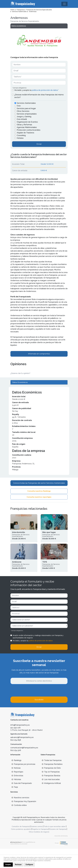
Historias (16, 799)
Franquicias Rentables (52, 783)
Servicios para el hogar (26, 108)
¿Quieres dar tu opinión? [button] (20, 373)
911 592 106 (15, 747)
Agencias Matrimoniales (27, 127)
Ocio (19, 106)
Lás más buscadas (51, 799)
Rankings (16, 780)
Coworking (21, 135)
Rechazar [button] (18, 865)
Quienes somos (37, 846)
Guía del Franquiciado (22, 803)
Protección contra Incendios (29, 130)
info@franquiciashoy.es (20, 744)
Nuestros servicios (20, 817)
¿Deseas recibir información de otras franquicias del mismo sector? (39, 96)
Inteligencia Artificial (51, 803)
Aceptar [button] (8, 865)
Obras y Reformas (24, 125)
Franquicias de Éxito (51, 787)
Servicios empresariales (27, 114)
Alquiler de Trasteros (25, 133)
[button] (65, 41)
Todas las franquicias (52, 780)
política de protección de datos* (45, 90)
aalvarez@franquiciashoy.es (22, 757)
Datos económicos (19, 26)
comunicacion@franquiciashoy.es (24, 767)
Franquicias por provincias (23, 783)
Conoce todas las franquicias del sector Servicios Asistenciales (39, 483)
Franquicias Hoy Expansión (24, 821)
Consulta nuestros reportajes (39, 497)
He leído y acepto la (36, 90)
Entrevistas (17, 795)
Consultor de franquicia (21, 846)
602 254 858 (16, 759)
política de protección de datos (41, 660)
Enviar (39, 144)
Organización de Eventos (27, 122)
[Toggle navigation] (64, 4)
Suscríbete (39, 719)
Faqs (15, 806)
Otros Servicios (23, 111)
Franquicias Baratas (51, 795)
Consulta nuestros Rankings (39, 491)
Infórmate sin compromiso (39, 354)
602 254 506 (16, 770)
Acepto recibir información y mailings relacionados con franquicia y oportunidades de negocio (38, 656)
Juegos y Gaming (24, 117)
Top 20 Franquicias (51, 791)
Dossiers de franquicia (58, 848)
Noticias (16, 787)
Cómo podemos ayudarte (21, 848)
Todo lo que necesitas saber (55, 846)
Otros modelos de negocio (39, 851)
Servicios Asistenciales (26, 103)
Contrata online (19, 825)
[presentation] (27, 710)
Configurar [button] (29, 865)
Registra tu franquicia (40, 848)
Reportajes (17, 791)
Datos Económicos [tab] (20, 382)
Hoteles (20, 138)
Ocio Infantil (22, 119)
